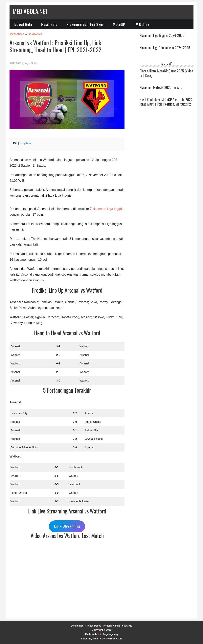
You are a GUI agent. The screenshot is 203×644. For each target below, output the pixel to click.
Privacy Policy (93, 626)
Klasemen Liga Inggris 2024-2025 (162, 35)
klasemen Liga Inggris (108, 209)
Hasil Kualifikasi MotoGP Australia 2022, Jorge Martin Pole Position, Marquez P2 (166, 102)
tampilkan (25, 143)
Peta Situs (126, 626)
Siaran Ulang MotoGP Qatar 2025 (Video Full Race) (166, 73)
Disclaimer (77, 626)
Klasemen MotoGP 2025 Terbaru (161, 87)
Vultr (95, 639)
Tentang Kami (111, 626)
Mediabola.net (30, 11)
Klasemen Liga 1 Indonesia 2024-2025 (165, 48)
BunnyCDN (116, 639)
